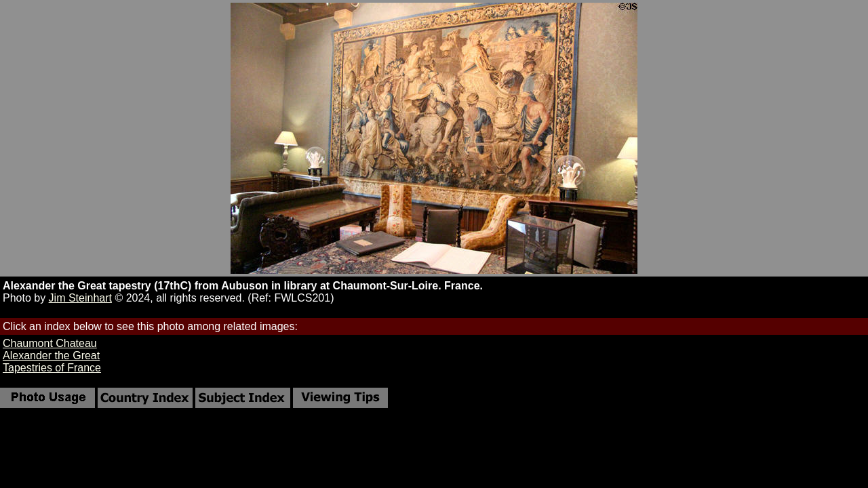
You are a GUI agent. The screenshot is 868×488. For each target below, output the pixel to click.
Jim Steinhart (80, 298)
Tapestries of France (52, 368)
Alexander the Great (51, 355)
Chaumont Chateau (50, 343)
